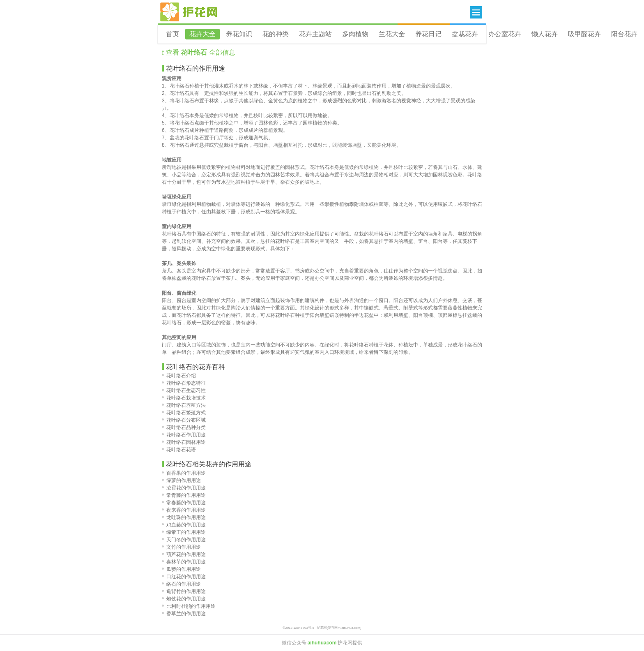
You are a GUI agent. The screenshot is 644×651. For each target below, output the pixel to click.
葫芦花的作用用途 (184, 554)
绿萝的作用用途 (181, 480)
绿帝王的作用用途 (184, 532)
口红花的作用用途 (184, 577)
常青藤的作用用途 (184, 495)
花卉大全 (202, 34)
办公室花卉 (505, 34)
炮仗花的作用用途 (184, 599)
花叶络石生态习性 (184, 390)
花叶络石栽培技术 (184, 398)
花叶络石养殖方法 (184, 405)
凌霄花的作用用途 (184, 488)
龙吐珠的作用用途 (184, 517)
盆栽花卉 (465, 34)
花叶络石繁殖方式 (184, 413)
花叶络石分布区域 (184, 420)
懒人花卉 (545, 34)
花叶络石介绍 (179, 376)
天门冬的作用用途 (184, 540)
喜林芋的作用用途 (184, 562)
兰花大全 (392, 34)
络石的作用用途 (181, 584)
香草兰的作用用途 (184, 614)
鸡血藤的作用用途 (184, 525)
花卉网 (189, 12)
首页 (172, 34)
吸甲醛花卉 (584, 34)
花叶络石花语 (179, 450)
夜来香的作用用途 (184, 510)
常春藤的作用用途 (184, 503)
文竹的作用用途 (181, 547)
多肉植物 (355, 34)
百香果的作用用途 (184, 473)
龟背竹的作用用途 (184, 591)
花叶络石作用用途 (184, 435)
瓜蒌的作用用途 (181, 569)
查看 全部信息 (199, 52)
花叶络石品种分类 (184, 427)
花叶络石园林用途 (184, 442)
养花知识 (239, 34)
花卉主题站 (315, 34)
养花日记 (428, 34)
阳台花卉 (624, 34)
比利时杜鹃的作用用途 (189, 606)
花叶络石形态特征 (184, 383)
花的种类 (276, 34)
